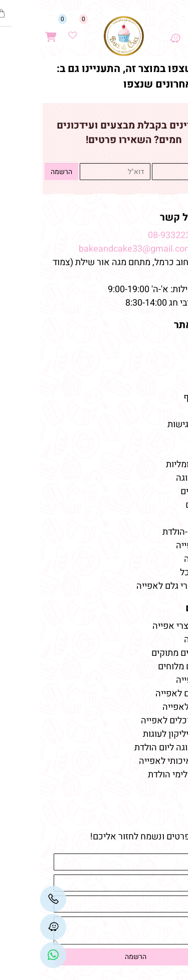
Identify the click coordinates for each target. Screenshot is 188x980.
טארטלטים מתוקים (145, 653)
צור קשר (164, 384)
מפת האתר (157, 325)
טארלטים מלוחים (149, 667)
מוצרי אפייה (158, 546)
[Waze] (135, 31)
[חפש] (156, 31)
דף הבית (164, 343)
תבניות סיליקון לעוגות (142, 734)
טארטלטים (161, 492)
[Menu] (177, 31)
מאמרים (163, 608)
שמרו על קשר (150, 217)
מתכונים (165, 411)
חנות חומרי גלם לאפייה (139, 586)
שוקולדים (163, 505)
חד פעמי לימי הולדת (144, 775)
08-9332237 (132, 235)
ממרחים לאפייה (152, 707)
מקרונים (166, 519)
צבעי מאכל (160, 573)
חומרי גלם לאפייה (148, 694)
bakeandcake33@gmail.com (96, 249)
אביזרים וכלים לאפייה (141, 721)
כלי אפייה (162, 559)
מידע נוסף (162, 397)
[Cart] (11, 31)
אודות (169, 357)
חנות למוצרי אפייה (147, 626)
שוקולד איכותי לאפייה (140, 761)
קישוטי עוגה (158, 478)
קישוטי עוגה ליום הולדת (138, 748)
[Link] (14, 955)
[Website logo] (84, 36)
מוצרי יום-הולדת (152, 532)
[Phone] (14, 899)
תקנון (170, 370)
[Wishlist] (33, 31)
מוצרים (165, 446)
